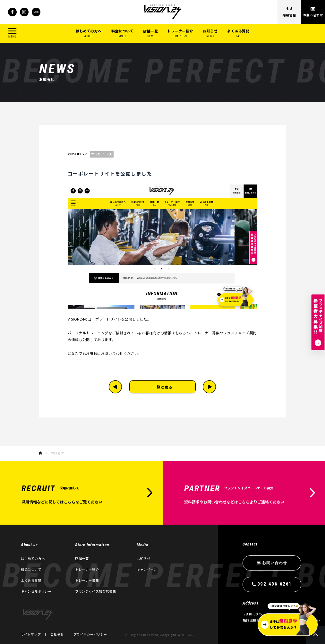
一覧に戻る (162, 387)
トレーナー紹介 (180, 34)
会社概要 (57, 634)
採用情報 (289, 15)
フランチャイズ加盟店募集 (95, 591)
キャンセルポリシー (36, 591)
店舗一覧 (150, 34)
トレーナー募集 (87, 580)
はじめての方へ (89, 34)
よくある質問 (238, 34)
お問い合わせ (313, 15)
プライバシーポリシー (90, 634)
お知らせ (210, 34)
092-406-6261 (275, 584)
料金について (122, 34)
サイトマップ (31, 634)
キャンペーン (147, 569)
